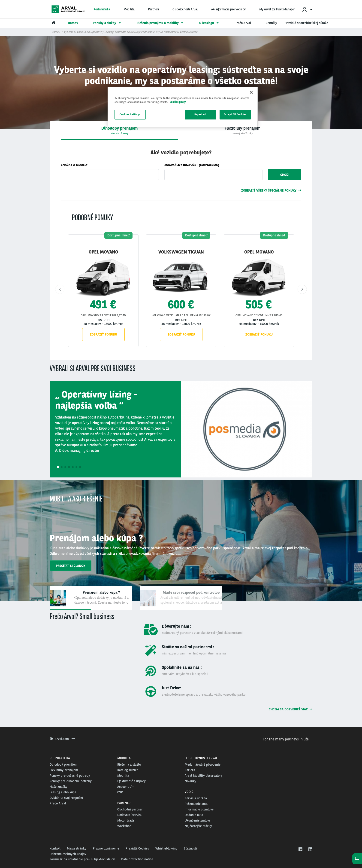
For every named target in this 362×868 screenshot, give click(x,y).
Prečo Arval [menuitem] (243, 23)
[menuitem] (307, 9)
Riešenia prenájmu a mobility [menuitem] (161, 23)
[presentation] (243, 131)
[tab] (119, 131)
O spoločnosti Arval (185, 9)
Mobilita (129, 9)
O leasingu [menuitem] (210, 23)
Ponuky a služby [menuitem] (107, 23)
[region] (183, 107)
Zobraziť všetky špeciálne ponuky (271, 190)
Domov (56, 32)
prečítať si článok (71, 566)
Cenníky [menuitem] (271, 23)
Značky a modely (74, 165)
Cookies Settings (130, 114)
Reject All (200, 114)
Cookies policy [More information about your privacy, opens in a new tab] (178, 102)
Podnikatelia (102, 9)
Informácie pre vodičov (228, 9)
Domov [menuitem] (73, 23)
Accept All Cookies (235, 114)
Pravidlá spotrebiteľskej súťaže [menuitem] (306, 23)
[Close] (251, 92)
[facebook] (300, 850)
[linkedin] (310, 850)
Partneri (153, 9)
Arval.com (62, 739)
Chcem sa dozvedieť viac (291, 709)
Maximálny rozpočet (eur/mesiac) (192, 165)
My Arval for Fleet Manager (277, 9)
